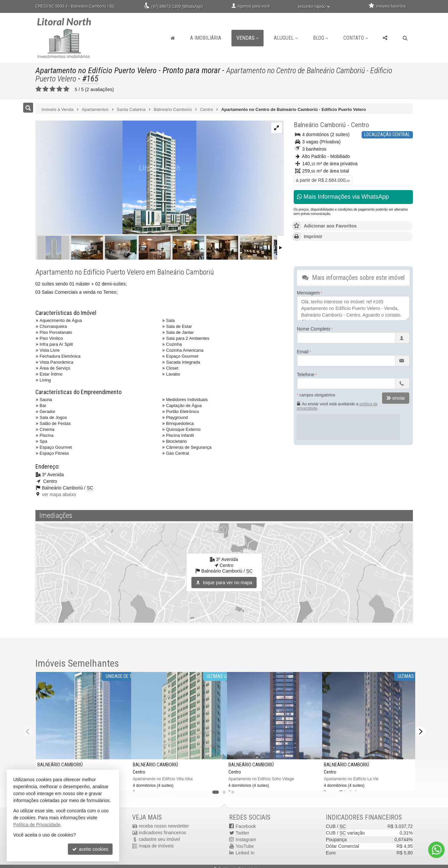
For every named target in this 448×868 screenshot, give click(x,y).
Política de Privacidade (37, 825)
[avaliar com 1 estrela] (39, 89)
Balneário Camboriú (320, 125)
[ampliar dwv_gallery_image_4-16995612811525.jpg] (116, 178)
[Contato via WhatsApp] (436, 850)
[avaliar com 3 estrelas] (52, 89)
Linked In (245, 853)
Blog (321, 38)
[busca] (405, 38)
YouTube (245, 846)
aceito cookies (90, 849)
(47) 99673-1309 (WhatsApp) (177, 7)
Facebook (246, 826)
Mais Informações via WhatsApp (343, 197)
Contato (356, 38)
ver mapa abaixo (59, 494)
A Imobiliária (206, 38)
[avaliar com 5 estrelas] (66, 89)
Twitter (243, 833)
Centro (360, 125)
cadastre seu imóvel (159, 840)
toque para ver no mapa (224, 583)
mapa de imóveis (156, 846)
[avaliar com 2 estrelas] (46, 89)
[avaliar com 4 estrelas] (59, 89)
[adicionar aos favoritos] (121, 782)
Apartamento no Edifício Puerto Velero (97, 70)
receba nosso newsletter (164, 826)
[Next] (420, 732)
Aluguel (286, 38)
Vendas (248, 38)
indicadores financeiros (162, 833)
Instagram (246, 840)
